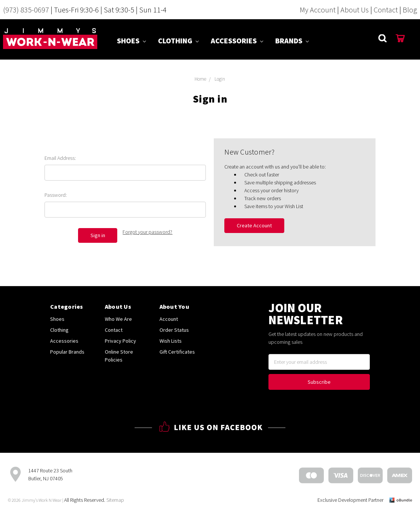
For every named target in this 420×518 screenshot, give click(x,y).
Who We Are (118, 319)
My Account (318, 10)
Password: (56, 195)
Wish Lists (171, 341)
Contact (386, 10)
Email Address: (60, 158)
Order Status (174, 330)
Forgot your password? (147, 232)
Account (169, 319)
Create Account (254, 225)
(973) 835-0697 (26, 10)
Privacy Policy (120, 341)
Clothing (178, 41)
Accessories (237, 41)
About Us (355, 10)
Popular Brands (67, 352)
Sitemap (115, 500)
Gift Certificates (177, 352)
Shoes (131, 41)
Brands (292, 41)
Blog (410, 10)
